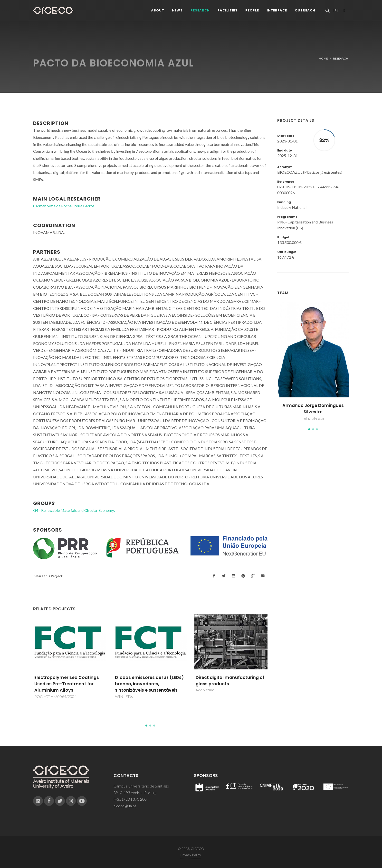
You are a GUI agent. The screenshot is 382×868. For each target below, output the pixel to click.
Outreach (305, 12)
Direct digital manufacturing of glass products (230, 681)
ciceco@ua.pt (125, 806)
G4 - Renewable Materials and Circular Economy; (74, 510)
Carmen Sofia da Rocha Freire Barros (64, 206)
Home (323, 58)
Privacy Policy (191, 855)
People (252, 12)
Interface (277, 12)
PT (336, 12)
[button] (309, 429)
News (177, 12)
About (158, 12)
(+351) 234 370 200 (130, 799)
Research (200, 12)
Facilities (228, 12)
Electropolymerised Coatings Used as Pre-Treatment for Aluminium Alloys (67, 684)
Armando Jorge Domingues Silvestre (313, 409)
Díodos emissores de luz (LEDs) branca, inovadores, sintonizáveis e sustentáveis (149, 684)
